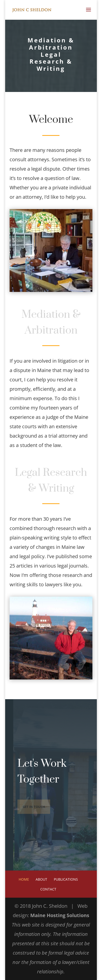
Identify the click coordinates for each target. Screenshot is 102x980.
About (41, 879)
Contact (48, 889)
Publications (66, 879)
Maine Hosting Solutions (60, 915)
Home (24, 879)
